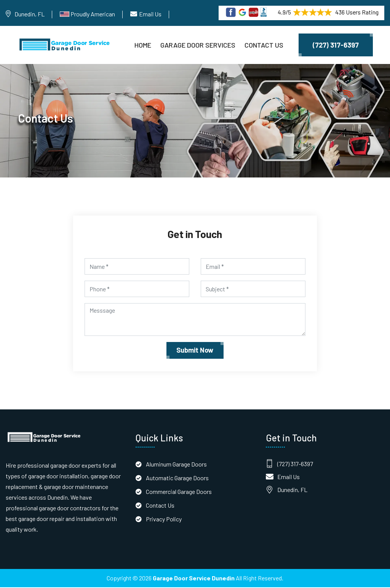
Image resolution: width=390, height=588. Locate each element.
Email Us (150, 14)
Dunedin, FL (30, 14)
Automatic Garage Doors (177, 479)
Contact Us (264, 45)
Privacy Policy (164, 520)
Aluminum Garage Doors (176, 465)
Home (143, 45)
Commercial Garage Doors (179, 492)
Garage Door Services (198, 45)
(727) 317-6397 (336, 45)
